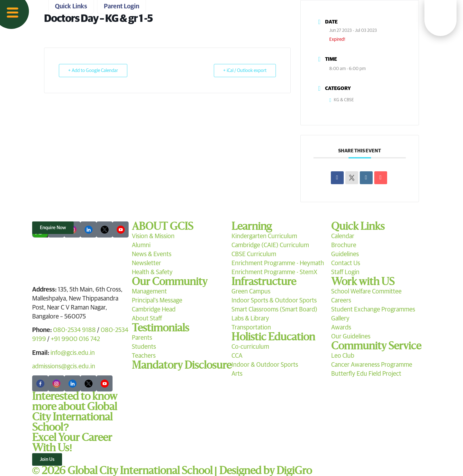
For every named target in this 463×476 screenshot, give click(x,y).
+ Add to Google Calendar (93, 71)
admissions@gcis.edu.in (64, 366)
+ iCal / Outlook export (245, 71)
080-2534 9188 (74, 330)
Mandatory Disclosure (182, 365)
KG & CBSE (342, 100)
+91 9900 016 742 (75, 339)
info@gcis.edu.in (73, 353)
